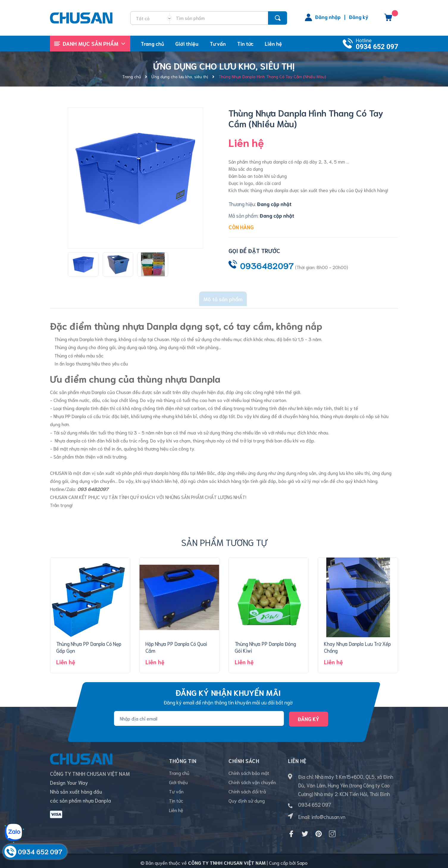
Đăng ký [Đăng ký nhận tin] (308, 715)
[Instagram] (332, 830)
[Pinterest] (319, 830)
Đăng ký (359, 17)
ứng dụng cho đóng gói (92, 344)
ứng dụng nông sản (297, 469)
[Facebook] (291, 830)
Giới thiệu (178, 784)
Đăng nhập (328, 17)
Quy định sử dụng (247, 806)
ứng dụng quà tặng (137, 344)
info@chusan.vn (328, 813)
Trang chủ (179, 773)
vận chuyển (103, 477)
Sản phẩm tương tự (224, 538)
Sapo (302, 859)
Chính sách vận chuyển (252, 784)
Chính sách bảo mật (249, 773)
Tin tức (176, 806)
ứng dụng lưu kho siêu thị (344, 469)
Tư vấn (176, 795)
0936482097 (267, 265)
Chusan (124, 389)
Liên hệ (176, 817)
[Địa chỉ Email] (199, 715)
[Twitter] (305, 830)
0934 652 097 (377, 47)
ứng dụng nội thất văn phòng (189, 344)
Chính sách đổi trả (247, 795)
